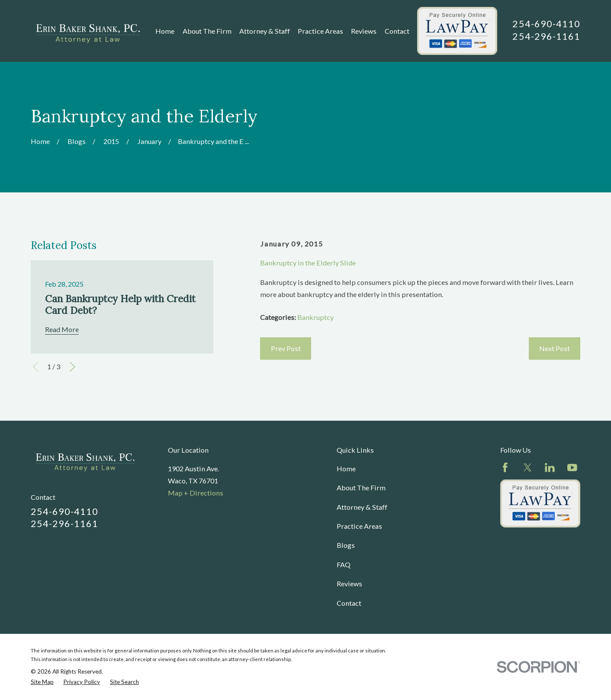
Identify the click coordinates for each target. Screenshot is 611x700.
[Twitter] (528, 468)
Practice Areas (359, 526)
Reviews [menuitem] (364, 31)
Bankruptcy (315, 317)
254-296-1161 (546, 36)
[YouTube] (572, 468)
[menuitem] (42, 682)
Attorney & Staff (362, 507)
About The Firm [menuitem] (207, 31)
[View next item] (72, 367)
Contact (349, 603)
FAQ (344, 564)
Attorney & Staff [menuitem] (265, 31)
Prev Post (286, 348)
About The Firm (361, 487)
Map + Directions (196, 493)
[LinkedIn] (550, 468)
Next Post (555, 348)
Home (346, 468)
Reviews (349, 583)
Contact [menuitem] (397, 31)
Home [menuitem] (165, 31)
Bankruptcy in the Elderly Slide (308, 263)
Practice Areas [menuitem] (320, 31)
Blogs (346, 545)
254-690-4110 (546, 24)
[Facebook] (505, 468)
